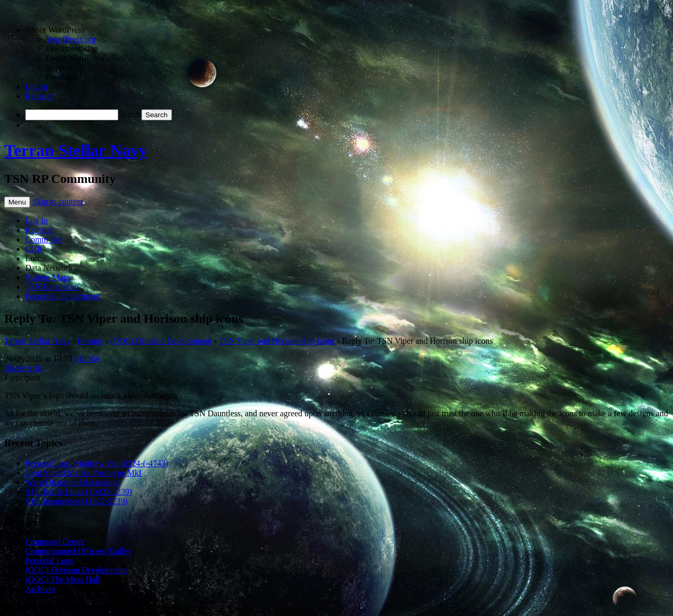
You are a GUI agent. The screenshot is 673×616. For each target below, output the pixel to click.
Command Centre (55, 542)
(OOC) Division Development (161, 341)
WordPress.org (71, 39)
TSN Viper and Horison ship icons (277, 341)
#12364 (87, 359)
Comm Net (44, 239)
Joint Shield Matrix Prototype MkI (83, 473)
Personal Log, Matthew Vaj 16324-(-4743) (97, 463)
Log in (36, 86)
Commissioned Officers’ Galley (79, 551)
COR (34, 249)
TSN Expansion (52, 287)
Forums (90, 341)
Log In (37, 220)
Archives (40, 589)
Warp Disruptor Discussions (73, 482)
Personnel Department (63, 296)
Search (130, 114)
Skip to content (58, 202)
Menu (17, 202)
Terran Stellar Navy (76, 150)
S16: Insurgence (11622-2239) (77, 501)
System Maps (48, 277)
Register (39, 96)
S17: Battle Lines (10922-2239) (79, 492)
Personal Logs (49, 561)
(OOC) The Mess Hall (63, 579)
